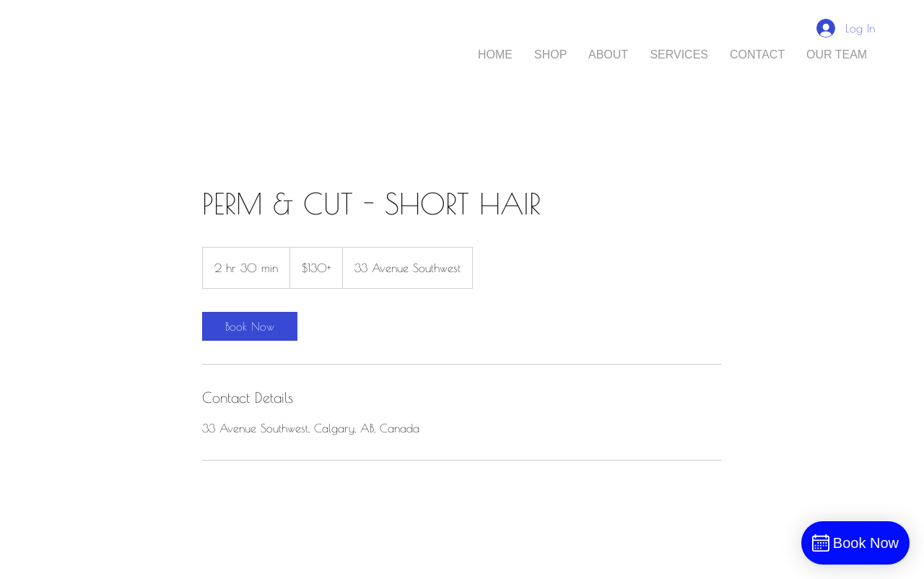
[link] (250, 326)
